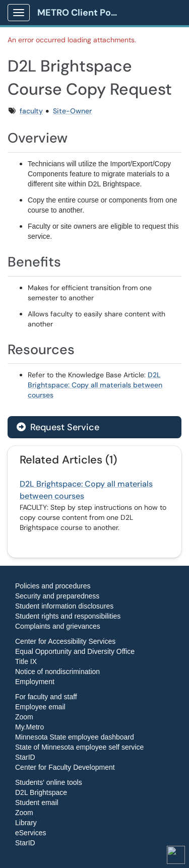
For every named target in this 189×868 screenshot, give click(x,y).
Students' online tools (49, 782)
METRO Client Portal (81, 13)
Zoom (24, 717)
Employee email (40, 707)
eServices (30, 833)
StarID (25, 757)
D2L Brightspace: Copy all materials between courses (95, 385)
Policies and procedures (53, 586)
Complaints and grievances (58, 626)
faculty (31, 111)
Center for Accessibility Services (65, 641)
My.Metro (29, 727)
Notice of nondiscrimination (57, 672)
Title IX (26, 661)
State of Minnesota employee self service (79, 747)
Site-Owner (72, 111)
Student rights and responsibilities (68, 616)
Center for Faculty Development (65, 767)
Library (26, 823)
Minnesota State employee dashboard (75, 737)
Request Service (58, 427)
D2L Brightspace (41, 792)
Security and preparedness (57, 596)
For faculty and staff (46, 697)
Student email (37, 803)
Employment (35, 682)
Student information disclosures (64, 606)
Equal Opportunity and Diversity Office (75, 651)
